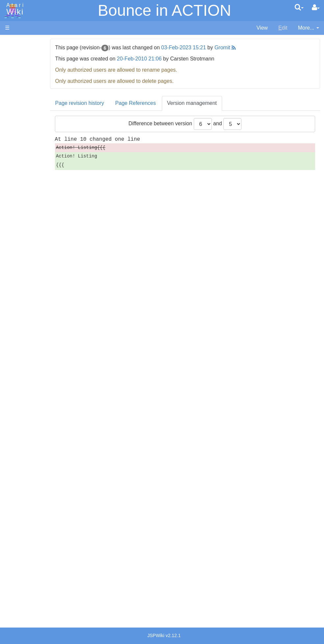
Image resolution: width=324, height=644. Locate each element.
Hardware (16, 53)
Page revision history (104, 103)
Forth (24, 191)
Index (11, 143)
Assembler (31, 168)
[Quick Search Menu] (299, 7)
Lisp (23, 214)
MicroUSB (17, 109)
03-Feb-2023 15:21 (208, 48)
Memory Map (20, 87)
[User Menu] (316, 8)
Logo (24, 221)
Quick (25, 259)
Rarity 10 (15, 567)
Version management (216, 103)
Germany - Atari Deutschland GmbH (37, 488)
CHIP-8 (27, 281)
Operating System (39, 300)
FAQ (10, 131)
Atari (14, 9)
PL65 (24, 251)
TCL (23, 266)
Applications (19, 76)
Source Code (33, 307)
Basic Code (32, 330)
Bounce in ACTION (164, 10)
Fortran (27, 199)
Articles (13, 42)
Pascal (26, 236)
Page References (160, 103)
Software (15, 65)
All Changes (19, 120)
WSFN (26, 274)
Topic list (15, 98)
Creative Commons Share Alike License (33, 605)
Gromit (247, 48)
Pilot (23, 244)
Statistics (15, 574)
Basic (25, 176)
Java (24, 206)
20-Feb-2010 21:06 (163, 59)
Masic (25, 229)
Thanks (13, 560)
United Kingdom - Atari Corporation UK (38, 541)
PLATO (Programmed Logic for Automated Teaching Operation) (30, 421)
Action (25, 161)
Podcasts (16, 440)
